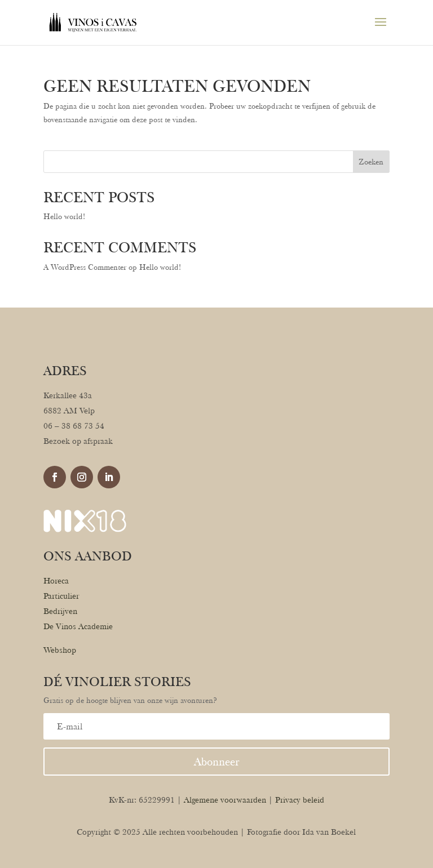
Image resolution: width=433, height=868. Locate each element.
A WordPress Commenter (85, 267)
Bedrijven (60, 611)
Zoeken (371, 162)
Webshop (60, 650)
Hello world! (64, 216)
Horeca (56, 581)
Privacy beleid (300, 800)
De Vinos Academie (78, 626)
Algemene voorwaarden (225, 800)
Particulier (61, 596)
